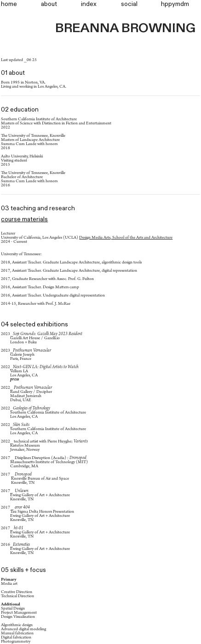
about (49, 4)
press (14, 380)
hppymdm (175, 4)
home (9, 4)
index (89, 4)
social (129, 4)
